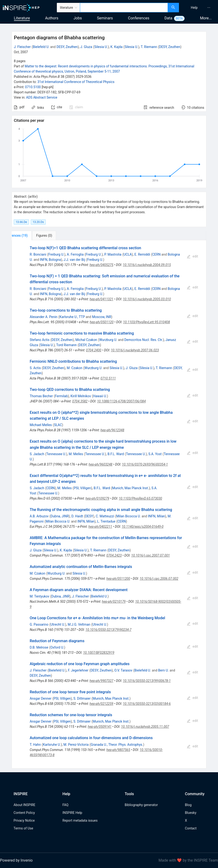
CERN (156, 254)
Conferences (139, 18)
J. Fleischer (22, 47)
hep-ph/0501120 (102, 322)
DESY (89, 516)
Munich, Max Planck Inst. (131, 488)
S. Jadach (37, 454)
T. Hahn (35, 745)
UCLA (128, 254)
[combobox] (124, 8)
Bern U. (163, 670)
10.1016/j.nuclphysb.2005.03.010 (147, 299)
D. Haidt (77, 516)
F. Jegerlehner (78, 670)
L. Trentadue (106, 521)
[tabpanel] (109, 504)
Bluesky (191, 813)
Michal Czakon (86, 340)
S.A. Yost (155, 454)
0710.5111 (108, 378)
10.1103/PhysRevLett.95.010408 (147, 322)
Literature (22, 18)
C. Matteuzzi (105, 516)
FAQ (65, 805)
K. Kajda (116, 47)
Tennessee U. (56, 454)
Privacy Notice (24, 820)
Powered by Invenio (16, 860)
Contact (191, 828)
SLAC (58, 425)
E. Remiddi (142, 254)
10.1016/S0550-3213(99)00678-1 (147, 681)
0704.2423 (114, 555)
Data (168, 18)
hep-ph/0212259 (102, 704)
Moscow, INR (102, 317)
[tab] (27, 236)
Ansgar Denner (40, 698)
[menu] (199, 8)
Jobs (78, 18)
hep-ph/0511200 (118, 579)
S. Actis (35, 368)
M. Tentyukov (39, 596)
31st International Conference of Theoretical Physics (76, 82)
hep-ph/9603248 (101, 464)
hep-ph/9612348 (112, 430)
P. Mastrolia (113, 254)
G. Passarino (39, 624)
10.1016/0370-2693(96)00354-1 (145, 464)
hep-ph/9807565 (118, 750)
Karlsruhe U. (52, 745)
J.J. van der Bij (74, 260)
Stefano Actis (40, 340)
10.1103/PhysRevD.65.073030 (140, 498)
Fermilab (61, 396)
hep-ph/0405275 (101, 265)
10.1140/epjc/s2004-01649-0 (143, 527)
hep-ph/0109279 (97, 498)
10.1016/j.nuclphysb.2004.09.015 (147, 265)
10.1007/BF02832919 (99, 653)
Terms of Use (23, 828)
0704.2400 (94, 350)
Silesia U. (101, 47)
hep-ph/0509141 (100, 727)
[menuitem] (194, 8)
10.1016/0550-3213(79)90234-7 (108, 630)
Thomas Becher (41, 396)
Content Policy (24, 813)
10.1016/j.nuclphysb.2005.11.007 (145, 727)
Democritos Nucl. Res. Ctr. (144, 340)
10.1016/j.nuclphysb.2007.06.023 (135, 350)
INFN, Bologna (50, 260)
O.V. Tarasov (123, 670)
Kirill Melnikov (81, 396)
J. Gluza (86, 47)
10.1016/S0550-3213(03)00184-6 (147, 704)
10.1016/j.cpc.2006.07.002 (159, 579)
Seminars (105, 18)
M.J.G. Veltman (79, 624)
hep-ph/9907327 (102, 681)
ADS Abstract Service (42, 97)
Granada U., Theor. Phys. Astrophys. (117, 745)
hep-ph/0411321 (102, 299)
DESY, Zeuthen (67, 47)
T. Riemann (149, 47)
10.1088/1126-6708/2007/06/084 (121, 401)
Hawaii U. (100, 396)
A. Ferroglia (75, 254)
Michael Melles (41, 425)
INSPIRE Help (72, 813)
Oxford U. (57, 647)
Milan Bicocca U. (129, 516)
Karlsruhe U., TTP (72, 317)
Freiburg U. (56, 254)
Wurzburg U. (108, 340)
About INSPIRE (24, 805)
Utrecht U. (58, 624)
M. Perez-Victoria (76, 745)
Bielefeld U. (41, 47)
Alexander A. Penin (43, 317)
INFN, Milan (156, 516)
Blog (188, 805)
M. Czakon (75, 368)
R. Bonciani (38, 254)
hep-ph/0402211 (100, 527)
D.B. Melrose (39, 647)
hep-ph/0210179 (114, 602)
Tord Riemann (67, 345)
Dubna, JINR (60, 516)
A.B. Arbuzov (39, 516)
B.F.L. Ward (116, 454)
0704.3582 (80, 401)
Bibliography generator (141, 805)
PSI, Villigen (82, 488)
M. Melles (76, 454)
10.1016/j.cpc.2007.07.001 (150, 555)
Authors (52, 18)
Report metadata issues (80, 820)
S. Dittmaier (82, 698)
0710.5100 (33, 87)
